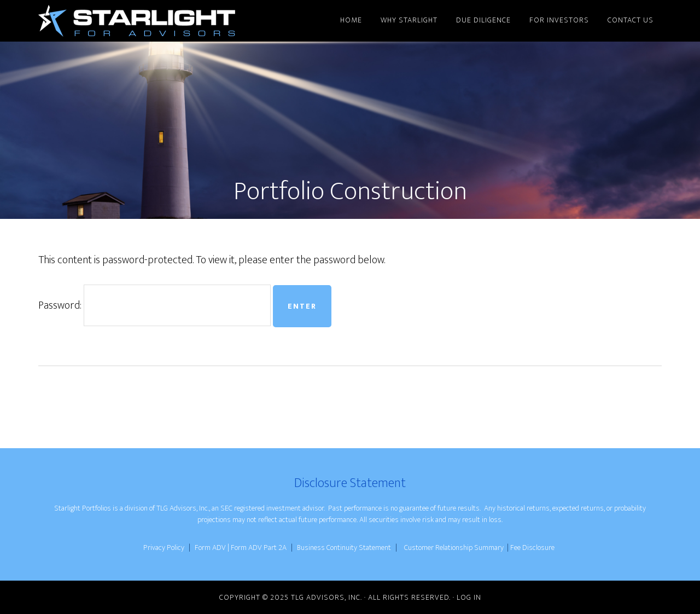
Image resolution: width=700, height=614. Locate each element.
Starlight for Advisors (137, 21)
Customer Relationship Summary (454, 548)
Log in (469, 597)
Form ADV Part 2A (259, 548)
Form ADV (210, 548)
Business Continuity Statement (345, 548)
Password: (154, 305)
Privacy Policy (164, 548)
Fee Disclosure (532, 548)
